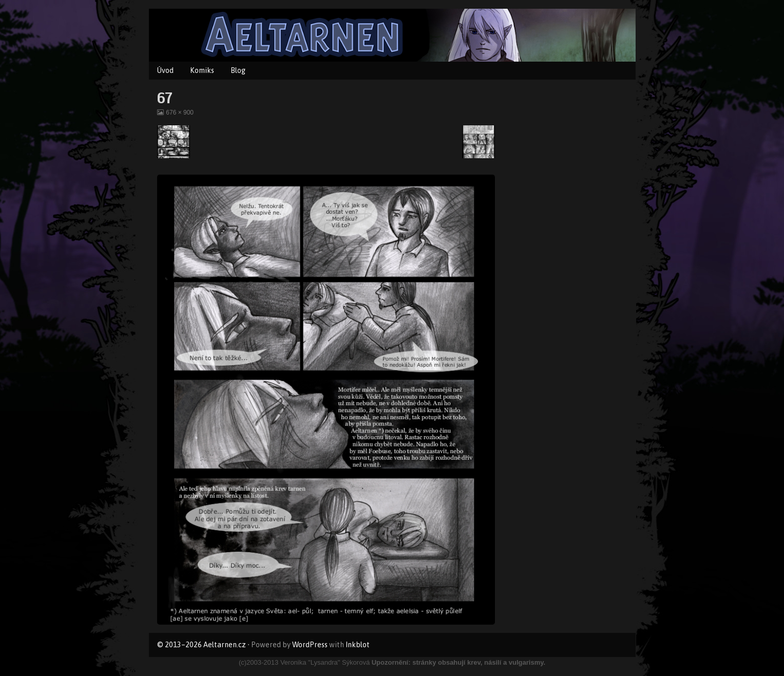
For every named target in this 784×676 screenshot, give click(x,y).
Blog (238, 70)
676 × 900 (179, 112)
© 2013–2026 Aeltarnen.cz (202, 645)
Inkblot (358, 645)
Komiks (202, 70)
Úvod (165, 70)
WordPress (310, 645)
